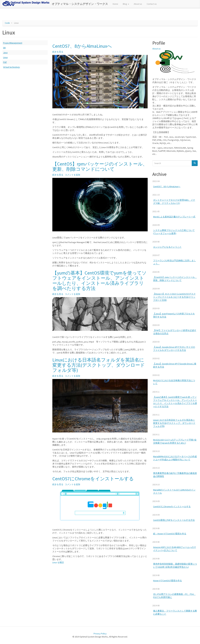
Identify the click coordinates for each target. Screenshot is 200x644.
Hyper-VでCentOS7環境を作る (167, 581)
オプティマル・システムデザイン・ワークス (80, 4)
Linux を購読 (58, 562)
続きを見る (58, 52)
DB (4, 48)
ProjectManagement (13, 43)
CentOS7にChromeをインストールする (172, 507)
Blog (126, 4)
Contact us (152, 4)
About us (138, 4)
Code (7, 23)
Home (115, 4)
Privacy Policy (100, 634)
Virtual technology (12, 67)
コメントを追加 (72, 175)
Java (5, 53)
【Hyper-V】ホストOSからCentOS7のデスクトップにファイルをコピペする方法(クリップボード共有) (174, 297)
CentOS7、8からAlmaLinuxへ (167, 186)
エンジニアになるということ (167, 247)
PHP (5, 62)
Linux (5, 57)
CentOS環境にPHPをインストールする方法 (174, 520)
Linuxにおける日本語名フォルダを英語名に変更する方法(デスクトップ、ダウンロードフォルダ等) (174, 423)
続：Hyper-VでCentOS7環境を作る (170, 534)
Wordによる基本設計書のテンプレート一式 (174, 217)
